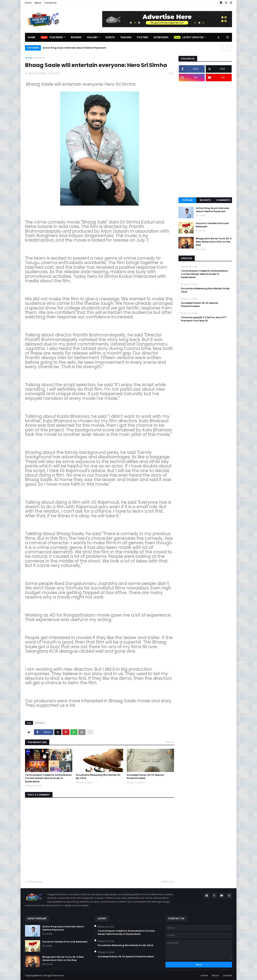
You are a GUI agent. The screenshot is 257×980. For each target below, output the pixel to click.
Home (28, 3)
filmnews (39, 58)
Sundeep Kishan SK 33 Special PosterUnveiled (145, 777)
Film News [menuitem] (56, 37)
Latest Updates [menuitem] (193, 37)
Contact (227, 975)
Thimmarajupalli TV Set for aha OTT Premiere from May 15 (204, 319)
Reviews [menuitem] (76, 37)
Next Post (167, 882)
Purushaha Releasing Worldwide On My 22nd (98, 777)
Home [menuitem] (31, 37)
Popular (187, 200)
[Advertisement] (205, 139)
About (38, 3)
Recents (205, 200)
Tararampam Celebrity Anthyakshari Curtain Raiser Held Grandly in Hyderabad (48, 778)
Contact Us (50, 3)
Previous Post (35, 882)
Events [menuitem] (110, 37)
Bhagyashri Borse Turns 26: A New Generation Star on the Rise (214, 242)
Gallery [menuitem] (92, 37)
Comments (223, 200)
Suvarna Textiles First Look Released (212, 225)
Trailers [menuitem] (126, 37)
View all (170, 742)
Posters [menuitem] (143, 37)
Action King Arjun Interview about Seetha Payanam (74, 48)
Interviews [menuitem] (161, 37)
